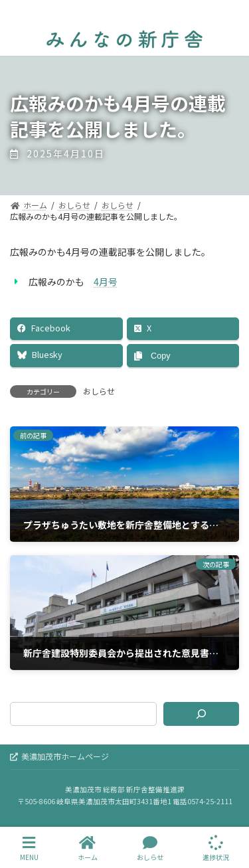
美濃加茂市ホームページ (59, 756)
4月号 (106, 282)
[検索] (201, 714)
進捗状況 (216, 848)
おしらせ (99, 391)
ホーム (88, 848)
